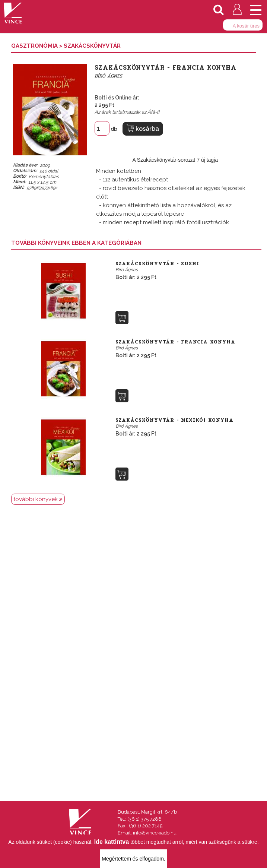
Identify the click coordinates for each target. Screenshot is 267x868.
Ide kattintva (112, 842)
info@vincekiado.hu (155, 833)
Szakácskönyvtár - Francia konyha (175, 342)
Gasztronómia (35, 46)
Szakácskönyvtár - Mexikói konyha (174, 420)
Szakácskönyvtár (92, 46)
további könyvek (38, 499)
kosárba (143, 128)
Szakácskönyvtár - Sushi (157, 264)
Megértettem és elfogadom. (133, 859)
